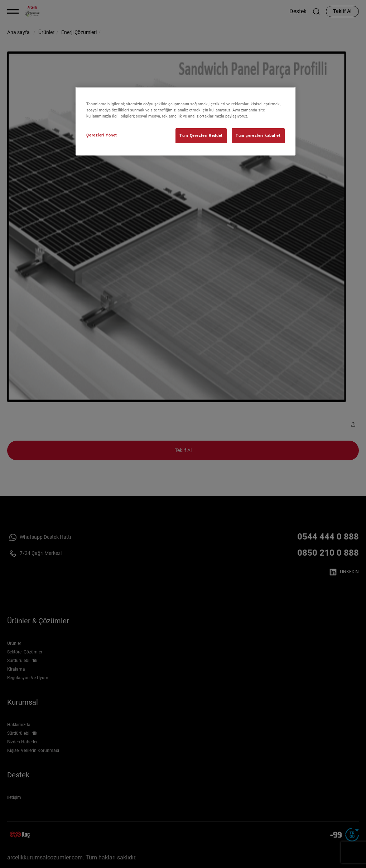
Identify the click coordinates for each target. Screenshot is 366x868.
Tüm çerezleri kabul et (258, 135)
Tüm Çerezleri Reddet (201, 135)
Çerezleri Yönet (102, 135)
